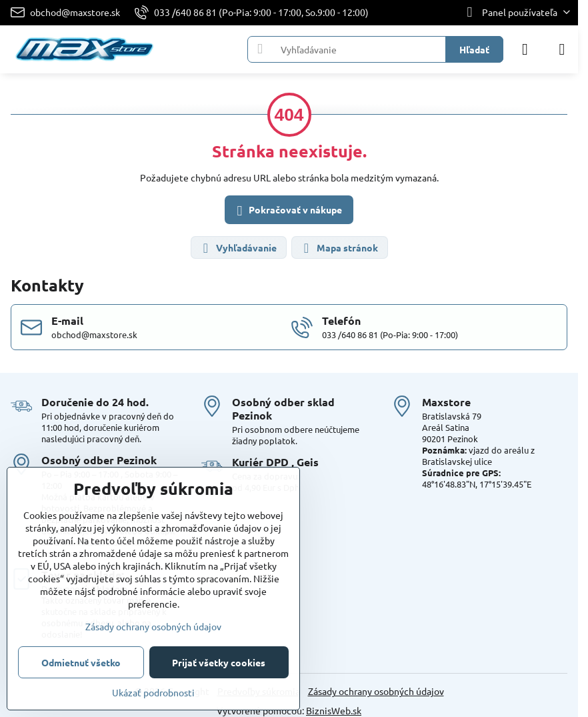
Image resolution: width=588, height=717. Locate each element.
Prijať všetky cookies (219, 662)
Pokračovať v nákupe (287, 211)
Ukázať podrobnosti (153, 692)
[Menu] (562, 49)
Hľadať (474, 49)
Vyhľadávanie (238, 248)
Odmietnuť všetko (81, 662)
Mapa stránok (339, 248)
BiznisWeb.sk (334, 710)
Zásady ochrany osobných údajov (376, 691)
